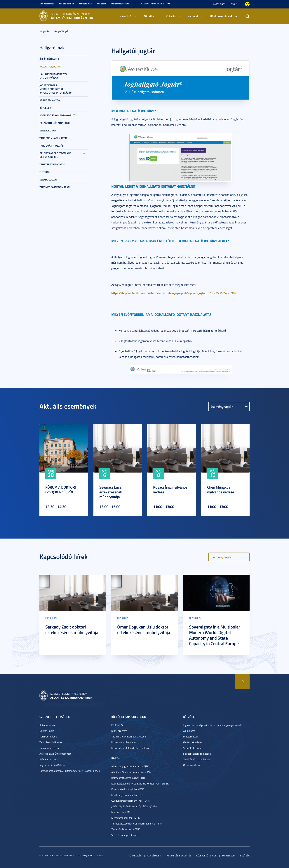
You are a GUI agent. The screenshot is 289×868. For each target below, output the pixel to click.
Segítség (245, 856)
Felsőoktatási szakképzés (197, 754)
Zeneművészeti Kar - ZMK (126, 829)
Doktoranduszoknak (121, 4)
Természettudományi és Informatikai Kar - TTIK (137, 823)
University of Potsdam (123, 742)
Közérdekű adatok (206, 856)
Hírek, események (221, 16)
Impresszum (228, 856)
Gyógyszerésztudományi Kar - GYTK (131, 801)
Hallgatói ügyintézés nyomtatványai (53, 76)
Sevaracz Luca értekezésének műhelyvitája (111, 492)
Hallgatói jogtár (62, 31)
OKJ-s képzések (192, 765)
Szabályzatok (48, 130)
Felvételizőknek (66, 4)
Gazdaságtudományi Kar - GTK (128, 795)
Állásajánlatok (49, 59)
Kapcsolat (219, 4)
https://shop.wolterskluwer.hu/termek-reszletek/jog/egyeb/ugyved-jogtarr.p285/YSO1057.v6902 (174, 293)
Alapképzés (189, 731)
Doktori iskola (47, 731)
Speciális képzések (193, 748)
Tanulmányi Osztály (52, 146)
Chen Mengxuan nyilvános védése (221, 489)
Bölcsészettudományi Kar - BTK (128, 778)
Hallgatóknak (85, 4)
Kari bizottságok (48, 736)
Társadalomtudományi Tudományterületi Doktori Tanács (70, 771)
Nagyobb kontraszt (247, 4)
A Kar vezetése (47, 725)
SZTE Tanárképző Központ (125, 835)
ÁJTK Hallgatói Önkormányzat (55, 754)
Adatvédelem (154, 856)
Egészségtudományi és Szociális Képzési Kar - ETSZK (140, 783)
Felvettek (101, 4)
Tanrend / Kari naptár (54, 138)
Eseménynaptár (222, 407)
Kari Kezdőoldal (47, 4)
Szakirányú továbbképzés (197, 759)
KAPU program (119, 731)
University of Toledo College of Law (130, 748)
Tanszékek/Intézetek (51, 742)
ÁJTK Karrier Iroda (49, 759)
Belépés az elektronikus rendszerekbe (55, 155)
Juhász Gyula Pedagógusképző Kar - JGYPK (134, 806)
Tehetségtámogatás (52, 164)
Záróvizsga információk (55, 187)
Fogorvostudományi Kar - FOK (128, 789)
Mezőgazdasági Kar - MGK (126, 818)
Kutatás (171, 16)
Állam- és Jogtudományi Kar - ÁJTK (130, 766)
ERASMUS (117, 725)
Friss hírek (51, 618)
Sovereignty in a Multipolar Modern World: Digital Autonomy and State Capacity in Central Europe (215, 635)
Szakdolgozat (48, 179)
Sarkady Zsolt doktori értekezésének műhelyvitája (72, 630)
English (235, 4)
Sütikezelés (135, 856)
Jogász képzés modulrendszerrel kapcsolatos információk (56, 89)
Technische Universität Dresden (129, 736)
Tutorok (45, 172)
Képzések (45, 108)
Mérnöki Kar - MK (121, 812)
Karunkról (126, 16)
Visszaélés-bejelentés (179, 856)
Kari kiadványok (50, 100)
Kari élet (193, 16)
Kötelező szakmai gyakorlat (57, 115)
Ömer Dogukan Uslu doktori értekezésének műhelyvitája (144, 630)
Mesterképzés (191, 736)
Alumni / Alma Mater (153, 4)
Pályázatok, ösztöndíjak (55, 123)
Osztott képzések (193, 742)
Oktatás (149, 16)
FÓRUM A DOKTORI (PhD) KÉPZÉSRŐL (61, 489)
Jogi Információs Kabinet (53, 765)
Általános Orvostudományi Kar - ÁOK (131, 772)
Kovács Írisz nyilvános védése (170, 489)
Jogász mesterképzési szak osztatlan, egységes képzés (213, 725)
